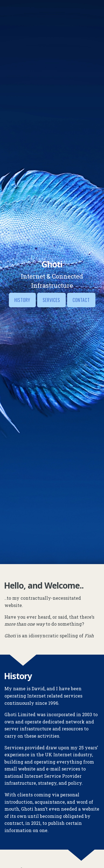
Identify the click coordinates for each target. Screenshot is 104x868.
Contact (81, 300)
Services (51, 300)
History (22, 300)
